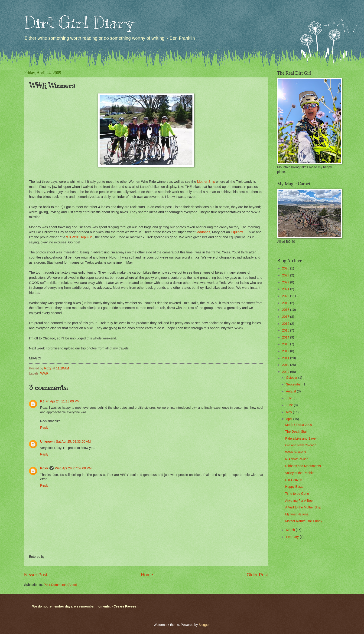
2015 (286, 330)
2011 (286, 358)
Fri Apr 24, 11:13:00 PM (63, 401)
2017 (286, 317)
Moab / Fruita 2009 (299, 425)
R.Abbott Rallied (297, 459)
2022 (286, 282)
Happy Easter (295, 487)
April (290, 419)
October (292, 378)
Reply (44, 428)
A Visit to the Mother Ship (303, 507)
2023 (286, 275)
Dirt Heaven (294, 480)
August (291, 391)
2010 (286, 365)
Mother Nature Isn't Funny (304, 521)
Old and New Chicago (301, 445)
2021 (286, 289)
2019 (286, 303)
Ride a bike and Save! (301, 439)
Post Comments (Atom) (60, 585)
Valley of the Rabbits (300, 473)
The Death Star (296, 432)
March (291, 530)
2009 (286, 372)
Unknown (47, 442)
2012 (286, 351)
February (293, 537)
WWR (44, 373)
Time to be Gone (297, 494)
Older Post (257, 575)
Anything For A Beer (299, 501)
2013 (286, 344)
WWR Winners (296, 452)
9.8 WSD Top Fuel (80, 237)
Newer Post (36, 575)
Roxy (44, 468)
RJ (42, 401)
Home (147, 575)
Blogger (204, 625)
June (290, 405)
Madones (203, 232)
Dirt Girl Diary (79, 22)
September (294, 384)
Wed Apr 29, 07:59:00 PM (73, 468)
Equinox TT (239, 232)
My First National (297, 514)
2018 (286, 310)
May (289, 412)
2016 (286, 324)
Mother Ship (205, 182)
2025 (286, 268)
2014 (286, 337)
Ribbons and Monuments (303, 466)
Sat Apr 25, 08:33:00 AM (73, 442)
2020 (286, 296)
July (289, 398)
